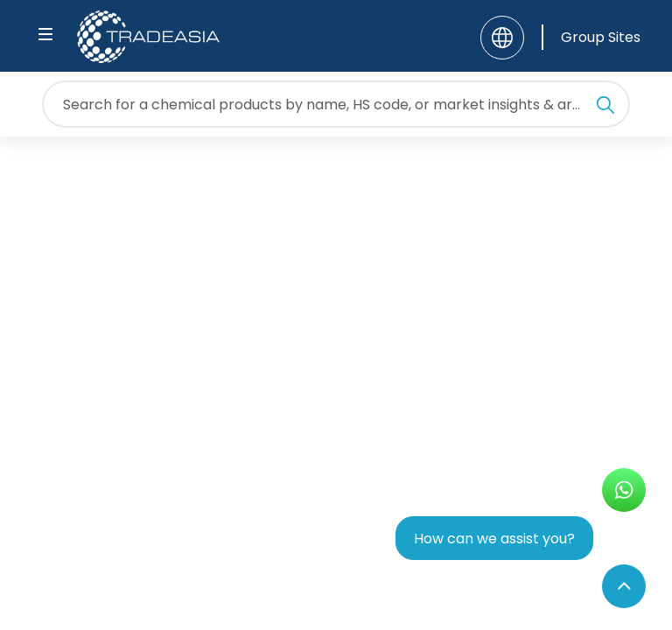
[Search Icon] (605, 108)
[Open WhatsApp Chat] (624, 490)
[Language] (502, 38)
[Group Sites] (591, 37)
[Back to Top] (624, 586)
